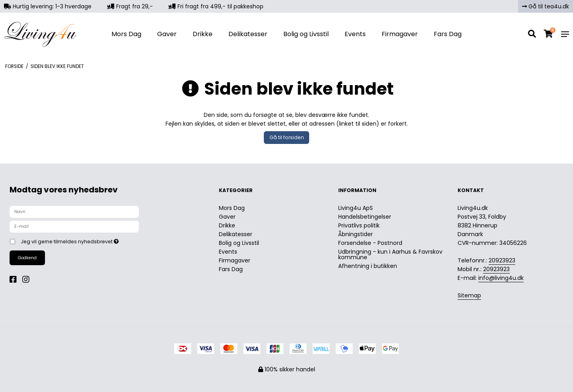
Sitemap (469, 295)
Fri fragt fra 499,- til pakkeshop (216, 6)
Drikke (203, 34)
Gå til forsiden (287, 137)
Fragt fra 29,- (130, 6)
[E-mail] (74, 226)
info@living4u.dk (501, 278)
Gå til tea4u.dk (546, 6)
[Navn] (74, 212)
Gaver (167, 34)
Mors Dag (126, 34)
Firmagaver (400, 34)
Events (355, 34)
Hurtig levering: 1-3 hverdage (48, 6)
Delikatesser (248, 34)
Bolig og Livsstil (306, 34)
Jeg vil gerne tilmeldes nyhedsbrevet (97, 240)
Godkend (27, 258)
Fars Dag (448, 34)
